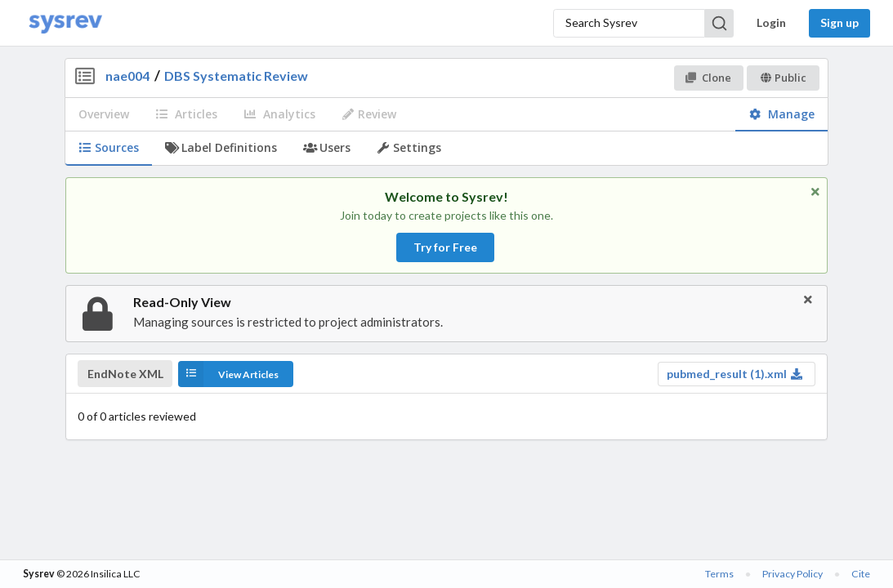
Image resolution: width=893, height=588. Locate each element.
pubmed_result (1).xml (735, 374)
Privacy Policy (793, 574)
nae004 (127, 76)
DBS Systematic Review (236, 76)
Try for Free (445, 247)
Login (771, 22)
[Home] (65, 23)
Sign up (839, 22)
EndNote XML (125, 374)
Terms (719, 574)
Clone (708, 78)
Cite (861, 574)
